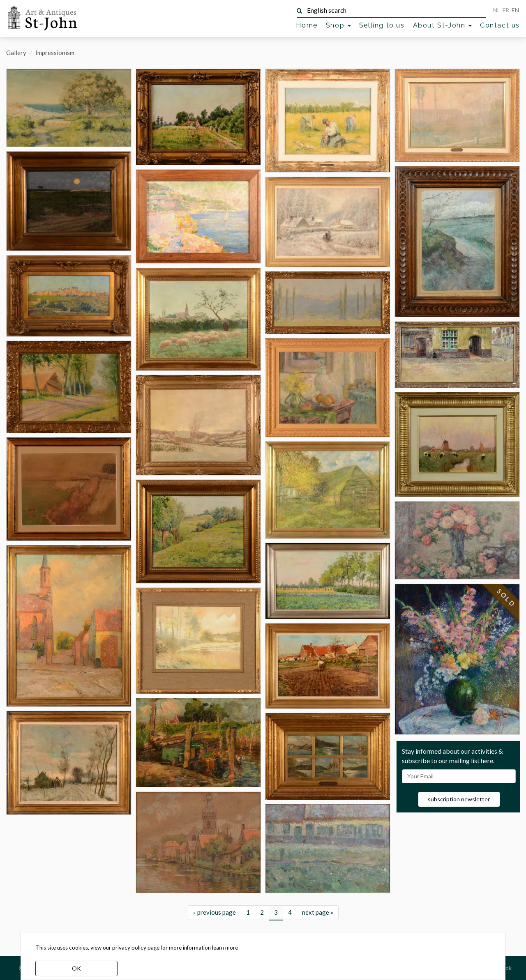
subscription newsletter (459, 799)
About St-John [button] (442, 25)
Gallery (16, 53)
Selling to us (382, 25)
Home (307, 25)
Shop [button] (338, 25)
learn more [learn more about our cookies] (225, 948)
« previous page (215, 912)
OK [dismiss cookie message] (76, 968)
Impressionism (55, 53)
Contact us (500, 25)
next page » (318, 912)
